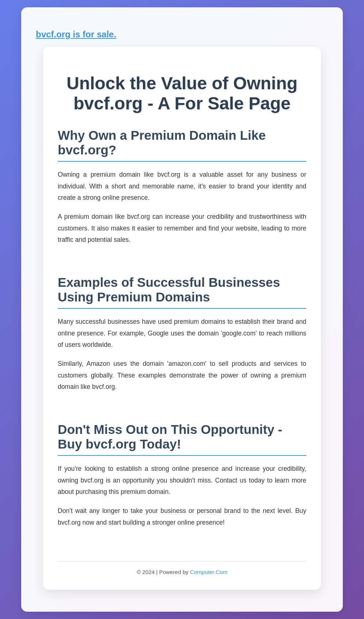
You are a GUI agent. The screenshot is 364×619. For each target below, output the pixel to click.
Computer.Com (209, 572)
